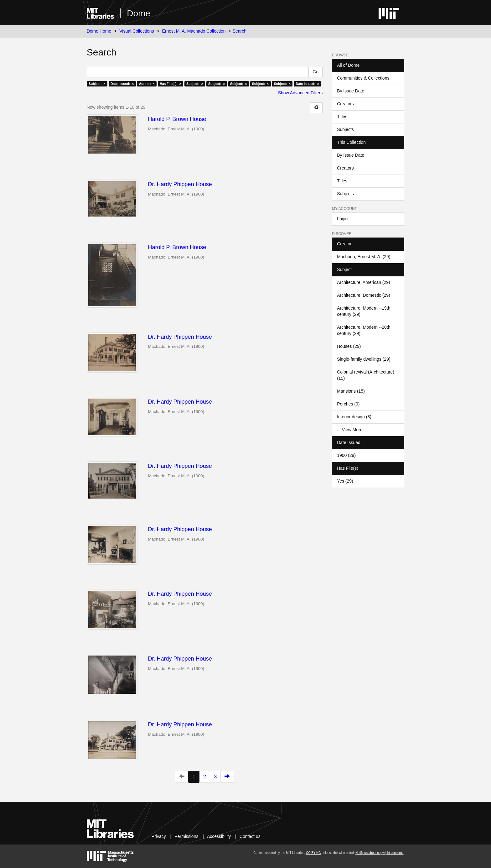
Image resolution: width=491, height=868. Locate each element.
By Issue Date (351, 91)
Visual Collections (137, 31)
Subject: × (97, 84)
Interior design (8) (354, 417)
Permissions (186, 836)
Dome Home (99, 31)
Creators (345, 104)
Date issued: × (122, 84)
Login (342, 219)
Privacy (159, 836)
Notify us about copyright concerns (379, 853)
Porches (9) (348, 404)
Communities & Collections (363, 78)
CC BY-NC (313, 853)
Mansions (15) (351, 391)
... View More (350, 430)
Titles (342, 117)
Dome (139, 13)
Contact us (250, 836)
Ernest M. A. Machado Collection (194, 31)
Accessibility (219, 836)
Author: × (147, 84)
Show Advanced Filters (300, 93)
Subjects (345, 129)
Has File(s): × (171, 84)
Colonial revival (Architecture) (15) (366, 375)
